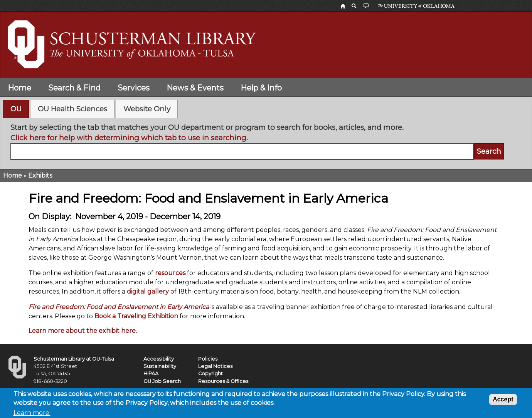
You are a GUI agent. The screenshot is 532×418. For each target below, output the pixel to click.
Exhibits (40, 175)
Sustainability (160, 366)
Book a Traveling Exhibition (136, 316)
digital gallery (148, 291)
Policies (208, 359)
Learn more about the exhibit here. (83, 331)
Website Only (147, 109)
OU (16, 109)
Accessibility (159, 359)
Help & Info (261, 88)
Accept (503, 401)
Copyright (210, 374)
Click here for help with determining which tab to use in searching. (129, 138)
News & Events (195, 88)
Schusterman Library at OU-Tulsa (74, 359)
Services (134, 88)
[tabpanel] (266, 141)
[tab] (16, 109)
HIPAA (151, 374)
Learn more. (32, 414)
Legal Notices (215, 366)
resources (170, 273)
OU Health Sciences (72, 109)
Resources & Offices (223, 381)
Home (19, 88)
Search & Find (74, 88)
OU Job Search (162, 381)
